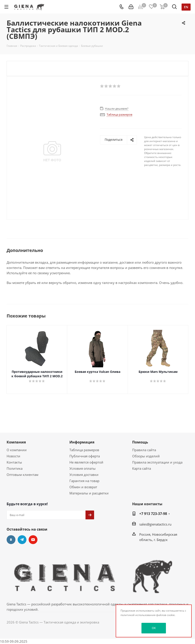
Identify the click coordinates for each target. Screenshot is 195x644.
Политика (15, 468)
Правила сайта (144, 450)
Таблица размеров (84, 450)
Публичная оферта (85, 456)
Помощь (140, 442)
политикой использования (138, 615)
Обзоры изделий (146, 456)
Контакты (14, 462)
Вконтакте (11, 540)
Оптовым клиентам (22, 475)
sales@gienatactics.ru (155, 524)
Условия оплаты (83, 468)
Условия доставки (84, 475)
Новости (13, 456)
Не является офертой (86, 462)
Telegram (22, 540)
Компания (16, 442)
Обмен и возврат (83, 487)
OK (154, 628)
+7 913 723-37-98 (153, 514)
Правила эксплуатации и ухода (157, 462)
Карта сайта (142, 468)
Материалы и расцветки (89, 493)
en (186, 7)
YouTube (33, 540)
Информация (82, 442)
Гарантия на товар (84, 481)
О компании (17, 450)
